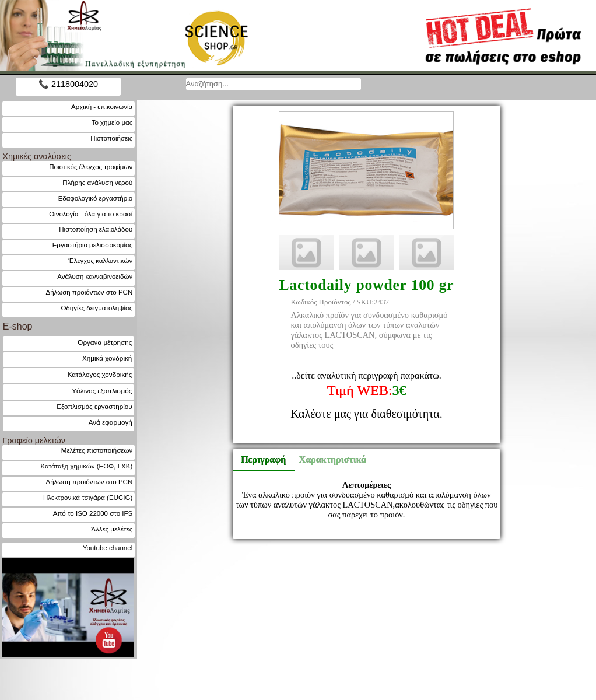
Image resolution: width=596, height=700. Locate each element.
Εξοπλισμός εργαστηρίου (94, 406)
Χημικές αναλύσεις (37, 156)
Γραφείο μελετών (34, 440)
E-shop (18, 326)
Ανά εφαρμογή (111, 422)
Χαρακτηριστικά (328, 459)
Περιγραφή (263, 459)
